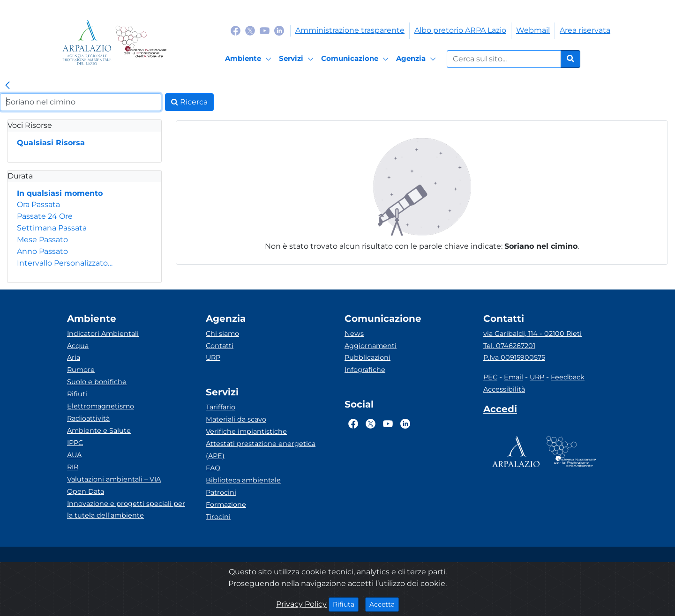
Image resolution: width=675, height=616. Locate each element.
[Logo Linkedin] (279, 30)
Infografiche (365, 370)
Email (514, 377)
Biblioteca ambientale (243, 480)
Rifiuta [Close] (346, 604)
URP (213, 357)
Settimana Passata (52, 228)
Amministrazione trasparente (350, 30)
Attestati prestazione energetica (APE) (261, 450)
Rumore (81, 370)
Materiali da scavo (236, 419)
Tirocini (218, 517)
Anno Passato (42, 251)
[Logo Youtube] (265, 30)
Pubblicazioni (367, 357)
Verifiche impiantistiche (246, 431)
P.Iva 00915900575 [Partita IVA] (514, 357)
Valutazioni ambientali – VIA (114, 479)
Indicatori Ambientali (103, 334)
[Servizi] (298, 59)
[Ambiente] (250, 59)
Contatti (220, 346)
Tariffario (221, 407)
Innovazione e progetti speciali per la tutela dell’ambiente (126, 510)
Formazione (226, 505)
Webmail (533, 30)
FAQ (213, 468)
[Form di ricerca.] (504, 59)
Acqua (78, 346)
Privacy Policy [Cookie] (301, 604)
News (354, 334)
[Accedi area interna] (500, 411)
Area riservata (585, 30)
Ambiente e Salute (99, 430)
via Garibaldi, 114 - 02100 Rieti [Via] (532, 334)
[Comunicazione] (356, 59)
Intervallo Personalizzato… (65, 263)
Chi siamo (222, 334)
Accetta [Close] (384, 604)
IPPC (75, 443)
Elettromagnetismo (101, 406)
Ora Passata (38, 204)
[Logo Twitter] (250, 30)
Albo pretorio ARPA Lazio (460, 30)
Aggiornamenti (371, 346)
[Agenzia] (417, 59)
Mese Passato (42, 240)
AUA (74, 455)
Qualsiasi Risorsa (51, 143)
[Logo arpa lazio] (87, 42)
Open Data (86, 491)
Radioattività (88, 418)
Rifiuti (77, 394)
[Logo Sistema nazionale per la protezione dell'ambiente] (141, 42)
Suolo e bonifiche (97, 382)
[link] (7, 86)
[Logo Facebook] (236, 30)
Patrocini (221, 492)
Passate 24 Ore (45, 216)
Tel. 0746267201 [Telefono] (509, 346)
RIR (73, 467)
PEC (490, 377)
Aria (74, 357)
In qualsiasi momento (60, 193)
